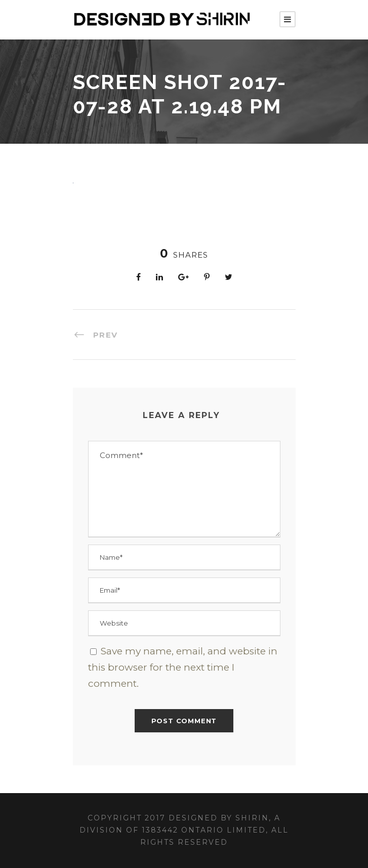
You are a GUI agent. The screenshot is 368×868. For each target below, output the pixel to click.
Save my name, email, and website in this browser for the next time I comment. (183, 668)
